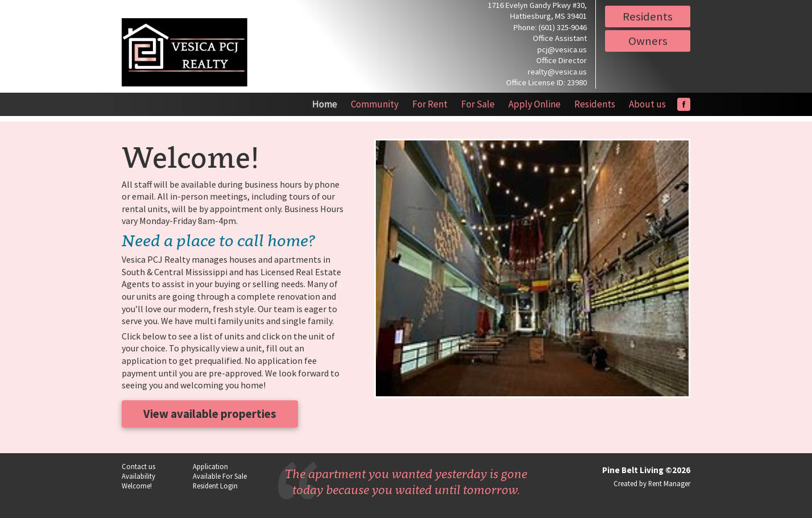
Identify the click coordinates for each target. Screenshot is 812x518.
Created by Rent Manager (652, 483)
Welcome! (137, 486)
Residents (648, 16)
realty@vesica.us (557, 72)
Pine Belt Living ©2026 (646, 470)
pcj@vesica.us (562, 49)
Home (325, 104)
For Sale (478, 104)
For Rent (430, 104)
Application (210, 466)
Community (375, 104)
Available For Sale (220, 476)
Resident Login (215, 486)
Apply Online (535, 104)
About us (647, 104)
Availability (138, 476)
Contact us (138, 466)
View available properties (210, 414)
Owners (648, 41)
